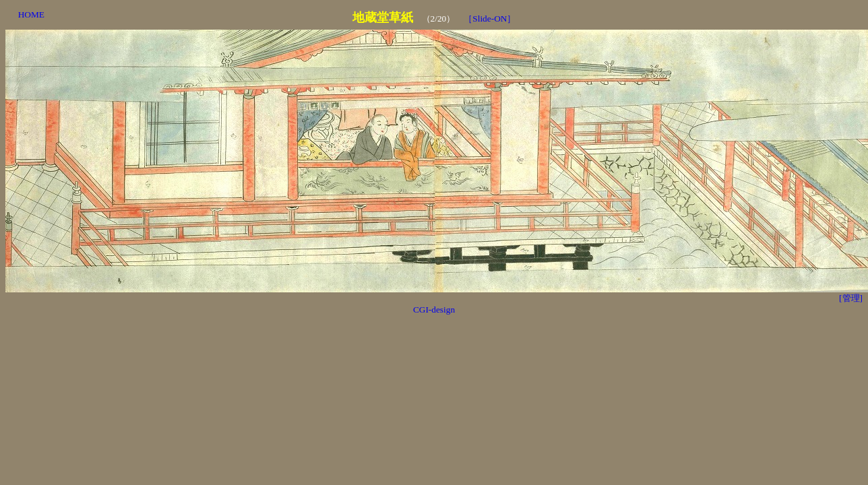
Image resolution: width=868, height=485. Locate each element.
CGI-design (434, 310)
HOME (31, 14)
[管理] (851, 298)
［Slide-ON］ (490, 19)
